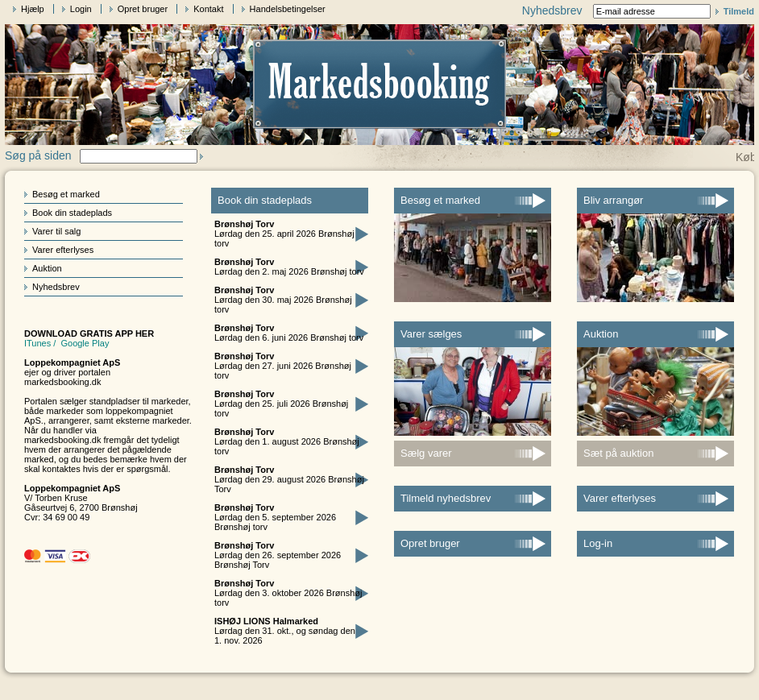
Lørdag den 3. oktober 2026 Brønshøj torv (288, 593)
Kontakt (208, 9)
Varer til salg (56, 231)
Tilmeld (739, 11)
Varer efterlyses (63, 250)
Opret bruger (143, 9)
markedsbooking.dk (62, 382)
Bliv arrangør (613, 200)
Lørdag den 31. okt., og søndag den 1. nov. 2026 (285, 631)
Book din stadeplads (72, 213)
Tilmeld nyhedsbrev (446, 498)
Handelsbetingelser (288, 9)
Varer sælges (431, 334)
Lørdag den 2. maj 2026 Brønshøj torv (289, 267)
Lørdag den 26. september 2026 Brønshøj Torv (278, 555)
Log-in (598, 543)
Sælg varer (426, 453)
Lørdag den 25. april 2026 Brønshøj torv (284, 234)
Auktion (47, 268)
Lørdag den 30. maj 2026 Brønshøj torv (283, 300)
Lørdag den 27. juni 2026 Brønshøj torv (283, 366)
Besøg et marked (66, 194)
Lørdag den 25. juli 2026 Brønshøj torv (281, 404)
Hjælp (33, 9)
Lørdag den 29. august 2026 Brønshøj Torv (289, 479)
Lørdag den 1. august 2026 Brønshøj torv (287, 441)
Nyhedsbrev (56, 287)
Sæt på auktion (618, 453)
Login (81, 9)
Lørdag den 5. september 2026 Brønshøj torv (275, 517)
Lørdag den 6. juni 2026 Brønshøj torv (289, 333)
